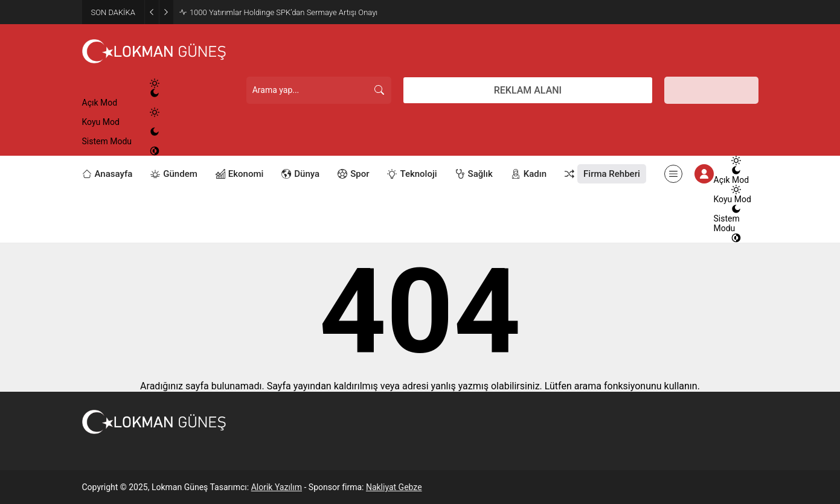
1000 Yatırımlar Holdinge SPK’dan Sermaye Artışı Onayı (284, 12)
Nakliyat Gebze (394, 487)
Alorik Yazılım (277, 487)
